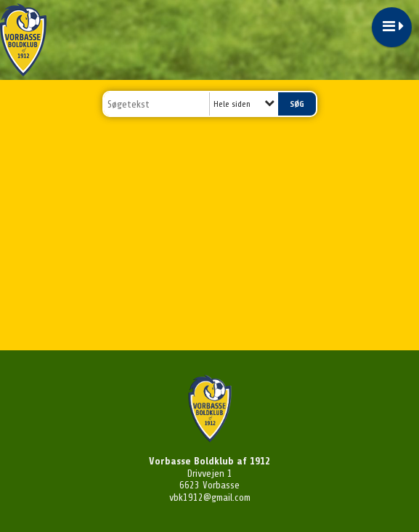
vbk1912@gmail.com (210, 497)
